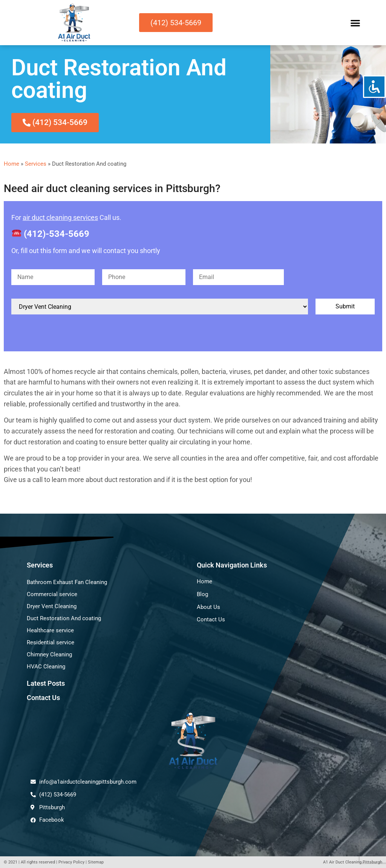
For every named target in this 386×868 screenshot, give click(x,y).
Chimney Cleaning (49, 654)
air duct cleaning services (60, 217)
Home (11, 164)
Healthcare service (50, 630)
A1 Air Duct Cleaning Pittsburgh (353, 862)
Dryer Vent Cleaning (52, 606)
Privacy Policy (71, 862)
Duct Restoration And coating (64, 618)
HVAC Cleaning (46, 667)
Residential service (51, 642)
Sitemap (96, 862)
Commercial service (52, 594)
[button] (355, 23)
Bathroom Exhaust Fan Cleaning (67, 582)
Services (36, 164)
